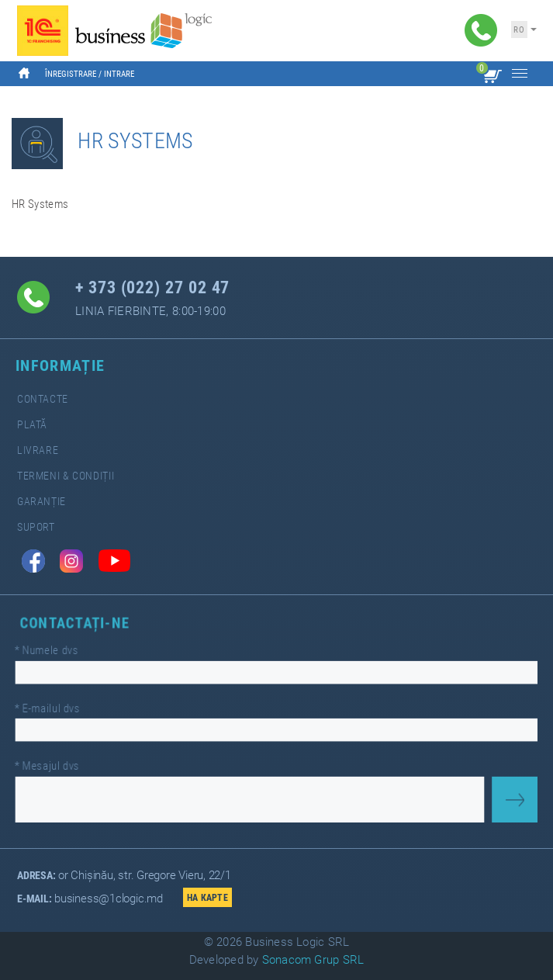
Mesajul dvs (59, 762)
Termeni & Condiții (66, 476)
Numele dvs (59, 653)
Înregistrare (71, 74)
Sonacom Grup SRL (313, 960)
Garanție (41, 502)
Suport (36, 527)
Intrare (119, 74)
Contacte (43, 399)
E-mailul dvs (60, 708)
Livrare (38, 450)
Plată (32, 425)
